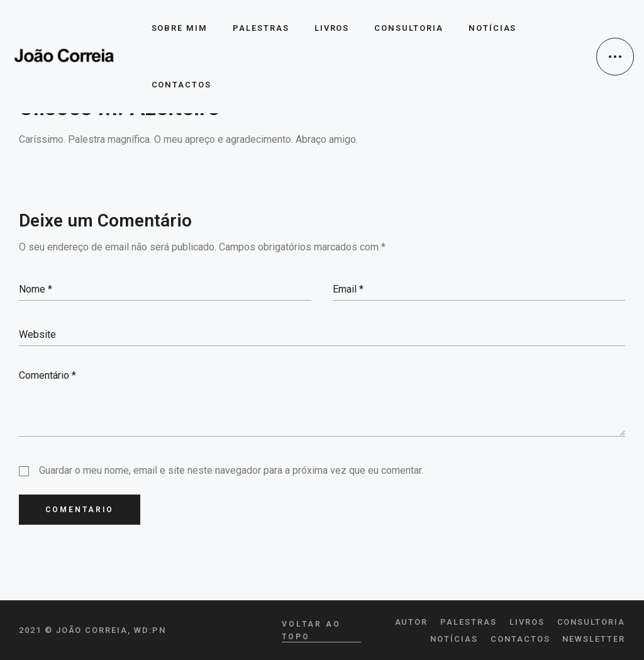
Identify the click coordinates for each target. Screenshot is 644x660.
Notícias (454, 639)
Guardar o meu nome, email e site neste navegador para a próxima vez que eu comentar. (231, 470)
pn (159, 630)
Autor (412, 622)
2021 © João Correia (73, 630)
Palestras (469, 622)
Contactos (520, 639)
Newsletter (594, 639)
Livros (527, 622)
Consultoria (591, 622)
